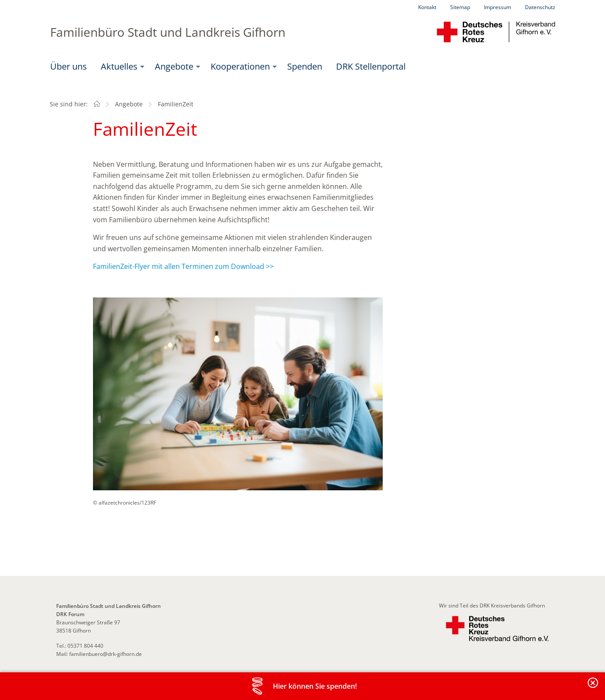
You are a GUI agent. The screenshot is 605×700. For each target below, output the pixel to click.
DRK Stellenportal (371, 66)
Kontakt (427, 7)
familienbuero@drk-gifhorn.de (106, 654)
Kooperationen (240, 66)
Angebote (174, 66)
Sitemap (460, 7)
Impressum (498, 7)
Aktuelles (119, 66)
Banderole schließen (593, 688)
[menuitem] (69, 67)
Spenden (305, 66)
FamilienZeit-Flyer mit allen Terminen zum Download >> (183, 266)
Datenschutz (540, 7)
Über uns (69, 66)
